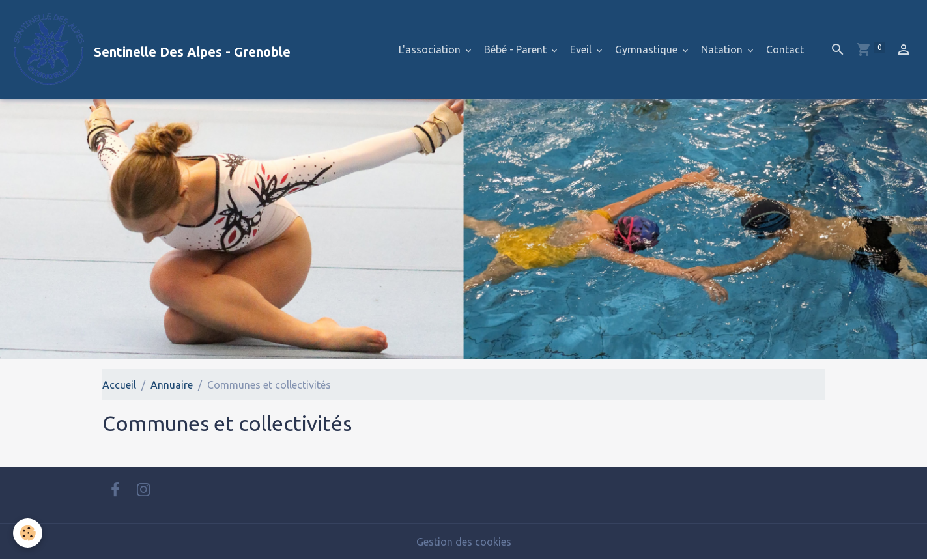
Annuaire (172, 385)
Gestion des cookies (464, 542)
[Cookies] (28, 533)
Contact (785, 49)
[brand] (150, 49)
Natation (723, 49)
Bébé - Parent (517, 49)
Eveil (582, 49)
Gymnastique (648, 49)
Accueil (119, 385)
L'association (431, 49)
